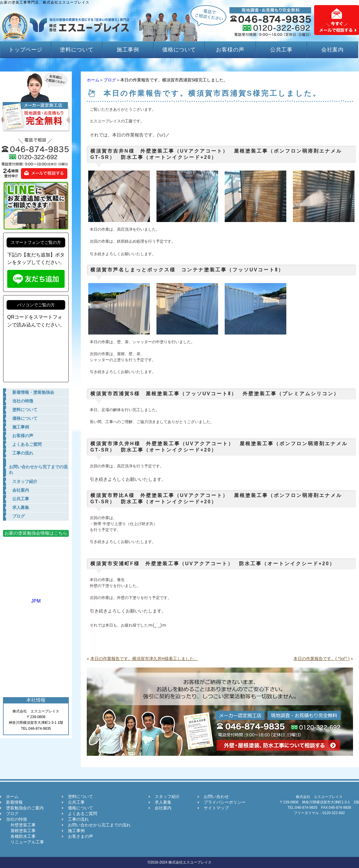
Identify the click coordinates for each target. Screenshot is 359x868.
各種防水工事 (21, 836)
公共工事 (282, 50)
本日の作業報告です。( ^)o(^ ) (321, 659)
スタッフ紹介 (167, 796)
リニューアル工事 (25, 842)
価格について (179, 50)
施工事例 (128, 50)
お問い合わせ (216, 796)
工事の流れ (78, 819)
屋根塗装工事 (21, 831)
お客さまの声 (80, 836)
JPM (36, 598)
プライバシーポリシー (225, 802)
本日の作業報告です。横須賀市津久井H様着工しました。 (144, 659)
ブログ (110, 80)
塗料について (77, 50)
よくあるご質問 (83, 814)
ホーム (93, 80)
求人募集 (163, 802)
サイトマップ (216, 808)
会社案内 (333, 50)
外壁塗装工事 (21, 825)
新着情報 (14, 802)
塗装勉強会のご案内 (25, 808)
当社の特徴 (16, 819)
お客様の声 (230, 50)
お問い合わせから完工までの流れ (99, 825)
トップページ (26, 50)
